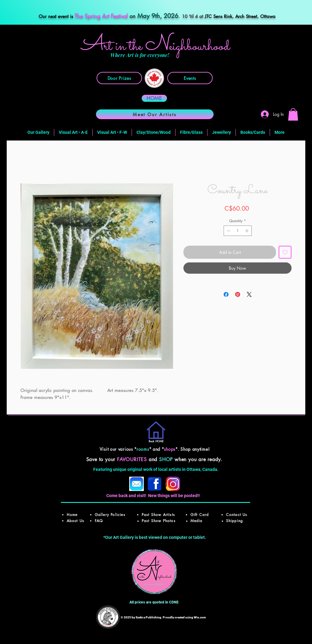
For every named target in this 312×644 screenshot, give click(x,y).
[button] (293, 114)
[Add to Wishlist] (285, 252)
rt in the (125, 46)
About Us (76, 521)
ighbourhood (199, 46)
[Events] (190, 78)
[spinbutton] (238, 231)
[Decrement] (228, 231)
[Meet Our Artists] (155, 114)
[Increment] (247, 231)
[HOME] (154, 98)
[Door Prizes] (119, 78)
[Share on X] (249, 294)
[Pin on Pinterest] (238, 294)
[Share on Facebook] (226, 294)
